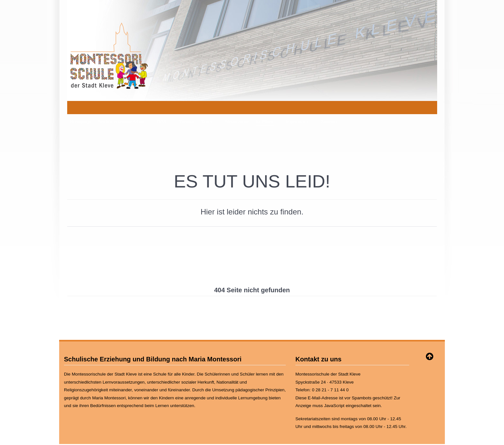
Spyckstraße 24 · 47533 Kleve (324, 368)
